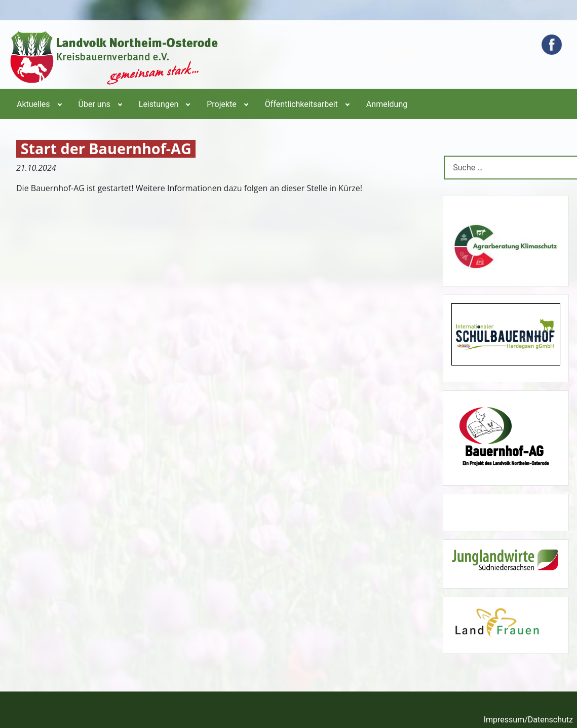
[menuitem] (39, 104)
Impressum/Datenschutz (528, 720)
